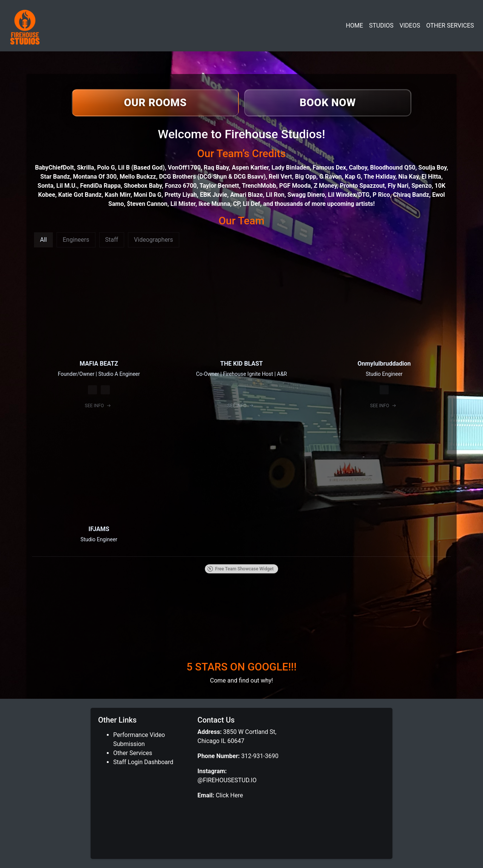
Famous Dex (329, 168)
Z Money (325, 186)
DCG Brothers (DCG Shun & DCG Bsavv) (212, 177)
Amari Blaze (247, 195)
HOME (355, 25)
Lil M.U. (67, 186)
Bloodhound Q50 (393, 168)
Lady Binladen (291, 168)
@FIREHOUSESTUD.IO (227, 780)
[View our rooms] (155, 103)
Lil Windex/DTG (349, 195)
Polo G (106, 168)
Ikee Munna (214, 204)
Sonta (46, 186)
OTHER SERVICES (450, 25)
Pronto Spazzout (362, 186)
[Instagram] (92, 390)
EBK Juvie (214, 195)
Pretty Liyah (181, 195)
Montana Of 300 (95, 177)
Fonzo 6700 (181, 186)
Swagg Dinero (306, 195)
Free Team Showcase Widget (240, 569)
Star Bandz (55, 177)
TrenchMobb (259, 186)
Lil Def (251, 204)
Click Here (229, 795)
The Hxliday (380, 177)
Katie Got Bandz (80, 195)
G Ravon (331, 177)
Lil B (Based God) (142, 168)
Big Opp (306, 177)
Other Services (133, 753)
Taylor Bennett (219, 186)
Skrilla (86, 168)
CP (237, 204)
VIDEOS (410, 25)
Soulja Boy (433, 168)
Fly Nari (398, 186)
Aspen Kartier (250, 168)
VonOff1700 (184, 168)
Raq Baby (216, 168)
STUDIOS (381, 25)
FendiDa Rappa (100, 186)
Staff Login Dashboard (143, 762)
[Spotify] (105, 390)
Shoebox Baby (143, 186)
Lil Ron (275, 195)
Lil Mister (183, 204)
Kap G (353, 177)
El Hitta (431, 177)
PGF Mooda (295, 186)
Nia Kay (409, 177)
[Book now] (328, 103)
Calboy (358, 168)
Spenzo (421, 186)
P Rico (381, 195)
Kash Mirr (118, 195)
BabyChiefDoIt (55, 168)
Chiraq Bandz (411, 195)
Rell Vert (280, 177)
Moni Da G (148, 195)
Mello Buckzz (138, 177)
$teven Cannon (147, 204)
